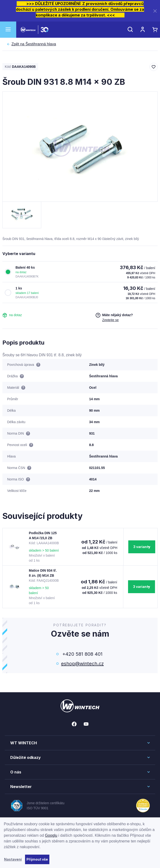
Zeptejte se (111, 320)
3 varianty (142, 547)
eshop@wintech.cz (82, 664)
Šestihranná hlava (34, 44)
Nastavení (13, 859)
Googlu (51, 835)
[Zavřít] (155, 11)
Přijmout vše (37, 859)
